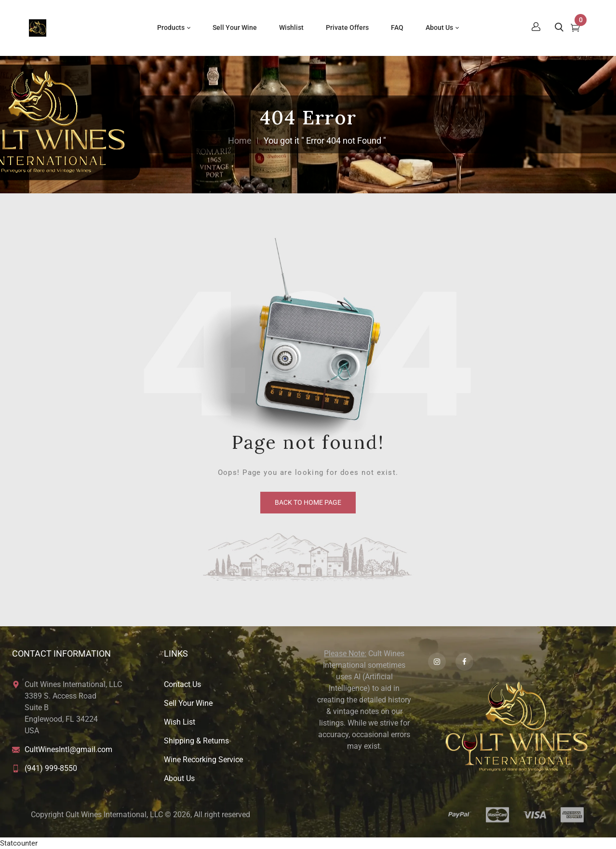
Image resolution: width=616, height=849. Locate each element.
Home (240, 141)
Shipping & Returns (196, 741)
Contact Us (182, 684)
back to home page (308, 502)
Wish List (180, 722)
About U (177, 778)
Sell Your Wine (188, 703)
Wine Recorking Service (203, 760)
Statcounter (19, 843)
